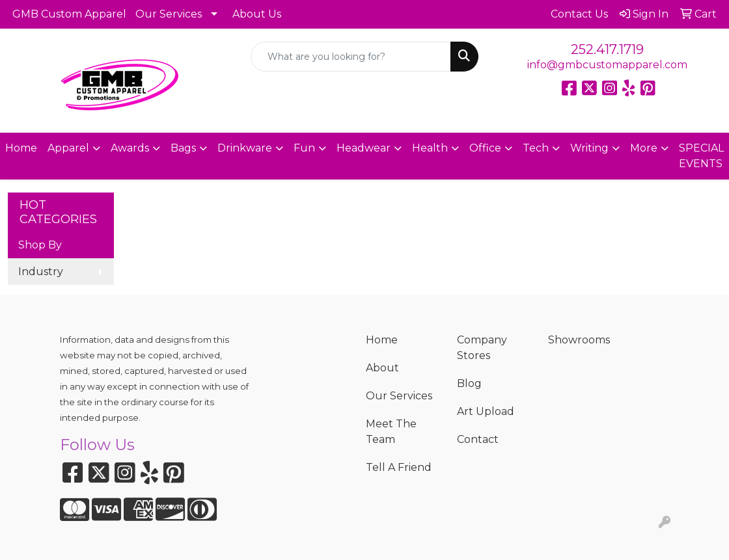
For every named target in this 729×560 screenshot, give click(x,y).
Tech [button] (536, 148)
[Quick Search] (351, 57)
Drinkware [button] (245, 148)
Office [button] (485, 148)
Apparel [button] (68, 148)
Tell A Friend (399, 467)
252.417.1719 (607, 49)
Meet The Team (391, 432)
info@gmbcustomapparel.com (607, 65)
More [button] (644, 148)
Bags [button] (183, 148)
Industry (41, 272)
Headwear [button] (364, 148)
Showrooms (579, 340)
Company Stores (482, 348)
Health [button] (430, 148)
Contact (478, 439)
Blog (469, 383)
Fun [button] (304, 148)
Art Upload (486, 411)
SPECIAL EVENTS (701, 156)
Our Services (169, 14)
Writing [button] (589, 148)
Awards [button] (130, 148)
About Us (257, 14)
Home (21, 148)
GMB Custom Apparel (69, 14)
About (382, 368)
